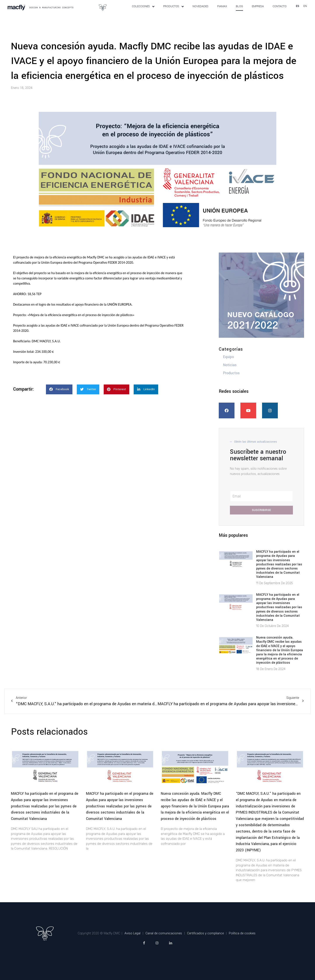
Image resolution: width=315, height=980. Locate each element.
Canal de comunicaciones (164, 943)
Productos (173, 11)
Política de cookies (242, 943)
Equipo (228, 367)
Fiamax (222, 11)
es (298, 11)
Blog (239, 11)
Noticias (230, 375)
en (305, 11)
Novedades (200, 11)
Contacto (280, 11)
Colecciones (143, 11)
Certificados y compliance (205, 943)
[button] (59, 399)
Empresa (258, 11)
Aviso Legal (132, 943)
